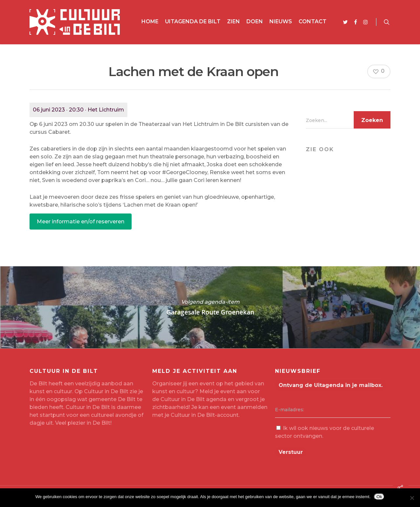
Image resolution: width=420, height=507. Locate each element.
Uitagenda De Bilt (193, 21)
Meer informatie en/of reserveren (81, 222)
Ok (379, 497)
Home (150, 21)
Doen (255, 21)
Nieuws (281, 21)
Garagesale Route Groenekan (210, 307)
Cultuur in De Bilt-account (205, 415)
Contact (313, 21)
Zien (233, 21)
